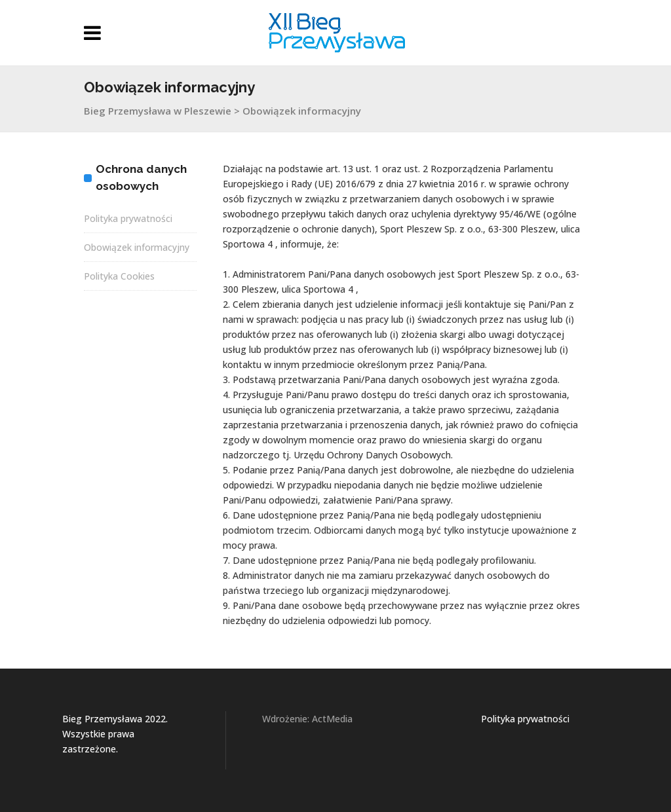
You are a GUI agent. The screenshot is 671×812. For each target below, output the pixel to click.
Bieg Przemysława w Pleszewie (158, 111)
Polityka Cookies (119, 276)
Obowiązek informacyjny (137, 247)
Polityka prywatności (128, 218)
